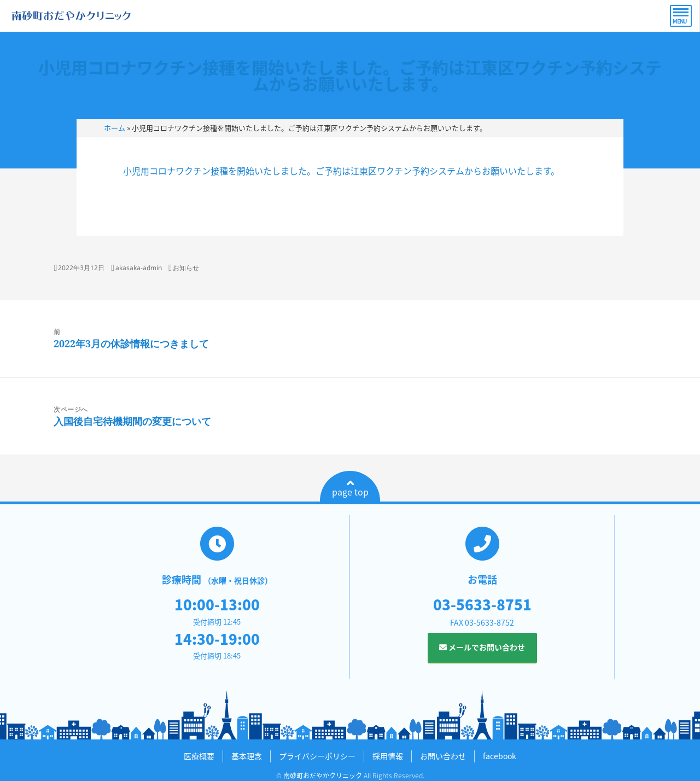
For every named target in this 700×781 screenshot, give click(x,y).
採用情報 (388, 756)
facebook (500, 756)
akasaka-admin (139, 268)
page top (350, 488)
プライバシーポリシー (317, 756)
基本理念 (247, 756)
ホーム (115, 128)
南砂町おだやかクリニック (323, 776)
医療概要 (199, 756)
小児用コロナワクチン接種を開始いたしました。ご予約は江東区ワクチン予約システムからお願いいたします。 (350, 75)
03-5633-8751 (482, 604)
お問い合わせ (443, 756)
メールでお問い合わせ (482, 647)
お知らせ (186, 268)
